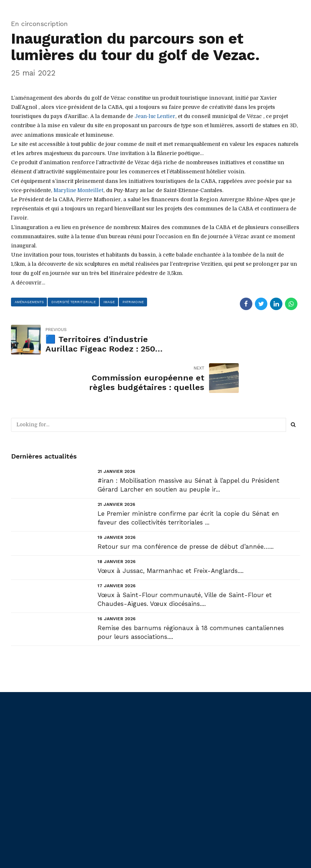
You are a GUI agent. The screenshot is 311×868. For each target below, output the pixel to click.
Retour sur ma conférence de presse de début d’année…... (186, 508)
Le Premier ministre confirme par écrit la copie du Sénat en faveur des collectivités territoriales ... (188, 479)
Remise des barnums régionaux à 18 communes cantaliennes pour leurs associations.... (191, 594)
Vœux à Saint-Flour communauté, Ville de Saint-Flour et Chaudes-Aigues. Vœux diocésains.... (185, 561)
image (111, 301)
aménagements (30, 301)
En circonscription (39, 24)
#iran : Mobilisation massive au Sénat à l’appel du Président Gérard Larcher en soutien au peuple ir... (189, 446)
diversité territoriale (74, 301)
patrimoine (136, 301)
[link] (156, 116)
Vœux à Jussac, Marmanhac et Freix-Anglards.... (171, 532)
